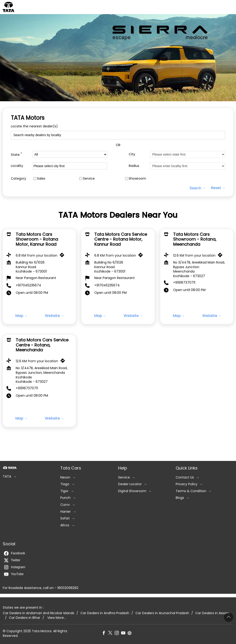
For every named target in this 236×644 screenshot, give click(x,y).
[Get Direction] (63, 256)
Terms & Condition (191, 491)
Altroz (65, 525)
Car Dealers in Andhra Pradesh (105, 613)
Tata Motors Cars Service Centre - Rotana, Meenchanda (42, 345)
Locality (17, 166)
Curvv (65, 505)
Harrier (66, 512)
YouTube (14, 574)
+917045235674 (28, 285)
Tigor (64, 491)
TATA (7, 477)
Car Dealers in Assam (212, 613)
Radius (134, 166)
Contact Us (185, 477)
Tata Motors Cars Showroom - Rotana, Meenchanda (195, 239)
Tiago (65, 484)
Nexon (65, 477)
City (132, 154)
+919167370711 (184, 282)
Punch (65, 498)
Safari (65, 519)
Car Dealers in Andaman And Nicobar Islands (38, 613)
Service (89, 179)
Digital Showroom (132, 491)
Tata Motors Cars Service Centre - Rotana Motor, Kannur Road (121, 239)
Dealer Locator (130, 484)
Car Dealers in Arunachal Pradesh (162, 613)
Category (18, 179)
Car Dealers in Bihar (25, 618)
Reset (216, 188)
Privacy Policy (187, 484)
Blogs (180, 498)
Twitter (12, 560)
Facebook (14, 553)
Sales (41, 179)
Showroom (137, 179)
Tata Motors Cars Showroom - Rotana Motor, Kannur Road (37, 239)
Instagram (15, 567)
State (16, 154)
